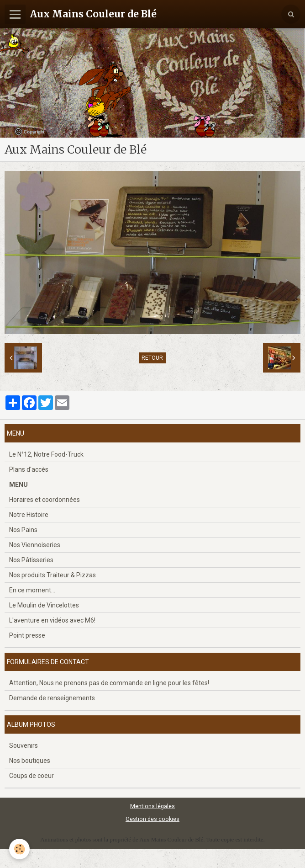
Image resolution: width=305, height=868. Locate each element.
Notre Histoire (29, 515)
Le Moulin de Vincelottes (44, 605)
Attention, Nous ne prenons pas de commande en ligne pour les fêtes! (109, 683)
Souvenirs (24, 746)
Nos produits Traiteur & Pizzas (53, 575)
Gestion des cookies (152, 819)
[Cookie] (19, 849)
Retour (152, 358)
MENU (18, 485)
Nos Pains (23, 530)
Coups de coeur (32, 776)
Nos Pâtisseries (31, 560)
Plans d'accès (29, 469)
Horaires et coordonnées (45, 500)
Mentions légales (152, 806)
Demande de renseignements (52, 698)
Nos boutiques (30, 761)
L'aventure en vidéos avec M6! (52, 620)
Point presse (27, 635)
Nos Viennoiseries (35, 545)
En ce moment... (32, 590)
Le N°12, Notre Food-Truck (46, 454)
